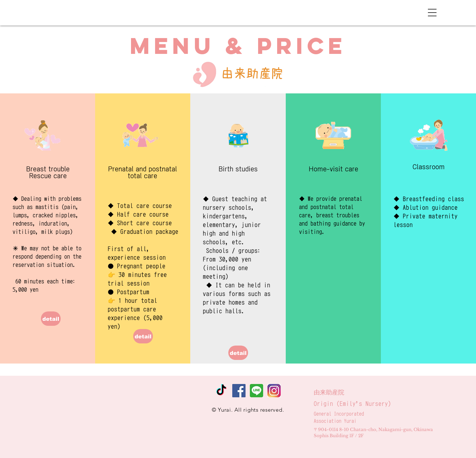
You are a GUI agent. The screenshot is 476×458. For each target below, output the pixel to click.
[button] (432, 13)
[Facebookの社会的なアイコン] (239, 391)
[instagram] (274, 391)
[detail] (51, 319)
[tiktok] (221, 391)
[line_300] (256, 391)
